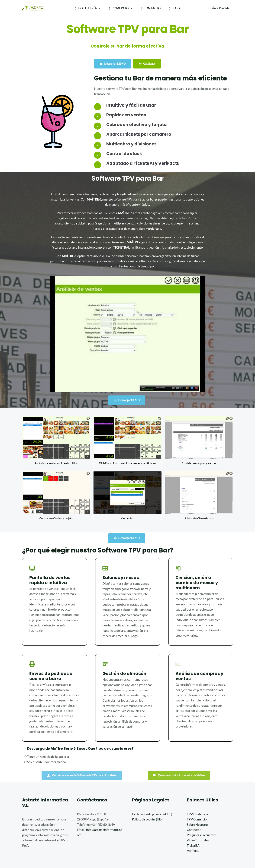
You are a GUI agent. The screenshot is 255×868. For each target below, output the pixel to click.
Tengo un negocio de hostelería (47, 728)
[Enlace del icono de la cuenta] (221, 8)
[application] (99, 8)
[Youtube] (211, 854)
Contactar (194, 801)
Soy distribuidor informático (45, 733)
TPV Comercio (197, 791)
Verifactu (193, 822)
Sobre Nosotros (198, 796)
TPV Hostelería (197, 785)
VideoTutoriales (198, 811)
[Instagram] (206, 854)
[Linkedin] (217, 854)
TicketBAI (194, 817)
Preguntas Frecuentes (202, 806)
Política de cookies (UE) (148, 791)
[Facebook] (201, 854)
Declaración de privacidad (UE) (153, 785)
